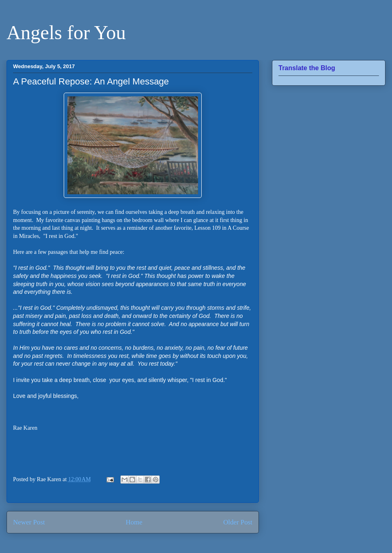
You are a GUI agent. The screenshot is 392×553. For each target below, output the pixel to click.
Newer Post (29, 522)
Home (134, 522)
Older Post (238, 522)
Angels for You (66, 32)
